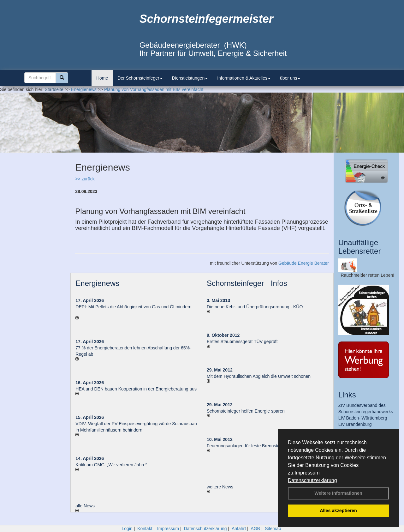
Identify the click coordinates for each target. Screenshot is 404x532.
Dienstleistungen (190, 78)
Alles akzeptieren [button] (338, 511)
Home (102, 78)
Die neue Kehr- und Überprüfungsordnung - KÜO (255, 307)
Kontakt (145, 529)
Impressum (307, 473)
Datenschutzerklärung (312, 480)
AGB (255, 529)
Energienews (97, 283)
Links (347, 395)
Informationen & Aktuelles (244, 78)
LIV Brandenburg (355, 424)
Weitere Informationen (338, 493)
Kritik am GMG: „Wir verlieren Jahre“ (111, 465)
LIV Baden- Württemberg (363, 418)
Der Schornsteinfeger (140, 78)
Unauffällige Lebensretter (360, 247)
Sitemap (273, 529)
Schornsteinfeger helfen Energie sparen (246, 411)
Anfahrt (239, 529)
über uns (290, 78)
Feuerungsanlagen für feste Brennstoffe (246, 446)
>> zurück (85, 179)
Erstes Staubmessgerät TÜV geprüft (242, 342)
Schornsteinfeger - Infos (247, 283)
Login (127, 529)
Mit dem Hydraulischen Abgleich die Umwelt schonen (259, 376)
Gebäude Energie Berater (304, 263)
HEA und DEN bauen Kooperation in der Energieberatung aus (136, 389)
